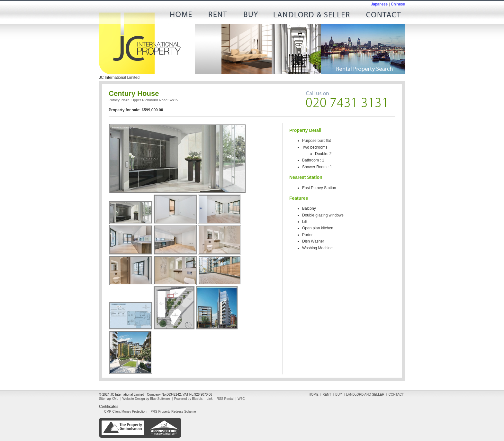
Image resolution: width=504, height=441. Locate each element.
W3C (241, 399)
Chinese (398, 4)
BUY (251, 16)
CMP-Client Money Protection (125, 412)
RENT (217, 16)
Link (210, 399)
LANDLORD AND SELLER (312, 16)
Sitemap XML (109, 399)
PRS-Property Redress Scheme (173, 412)
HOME (183, 16)
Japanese (379, 4)
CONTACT (381, 16)
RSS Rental (225, 399)
